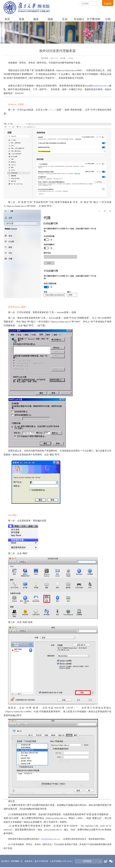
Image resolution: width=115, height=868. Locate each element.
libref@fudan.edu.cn (50, 839)
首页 (7, 19)
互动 (65, 19)
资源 (22, 19)
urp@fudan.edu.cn (101, 86)
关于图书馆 (93, 19)
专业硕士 (79, 19)
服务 (36, 19)
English (108, 4)
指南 (50, 19)
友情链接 (87, 861)
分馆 (108, 19)
